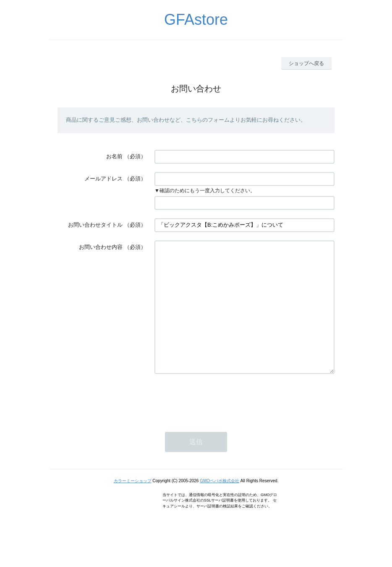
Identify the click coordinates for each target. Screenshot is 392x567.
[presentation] (218, 424)
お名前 (114, 156)
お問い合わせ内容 (101, 247)
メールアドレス (103, 179)
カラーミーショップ (133, 506)
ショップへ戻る (306, 63)
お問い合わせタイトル (95, 225)
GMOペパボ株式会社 (220, 506)
